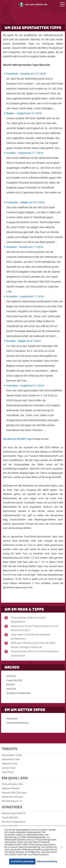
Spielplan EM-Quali (11, 788)
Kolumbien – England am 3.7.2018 (25, 386)
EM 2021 (11, 685)
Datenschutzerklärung (17, 723)
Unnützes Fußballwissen (19, 693)
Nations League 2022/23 (14, 813)
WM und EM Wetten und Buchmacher (33, 4)
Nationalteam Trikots (12, 755)
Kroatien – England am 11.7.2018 (25, 153)
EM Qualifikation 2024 (12, 784)
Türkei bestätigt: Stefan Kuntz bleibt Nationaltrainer (28, 620)
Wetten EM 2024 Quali (12, 797)
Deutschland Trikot (11, 759)
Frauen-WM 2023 (10, 818)
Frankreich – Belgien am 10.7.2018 (25, 202)
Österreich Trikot (10, 764)
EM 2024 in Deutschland (13, 822)
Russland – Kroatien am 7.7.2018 (25, 247)
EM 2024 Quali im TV (12, 801)
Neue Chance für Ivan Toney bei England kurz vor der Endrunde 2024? (35, 628)
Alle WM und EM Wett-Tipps (18, 439)
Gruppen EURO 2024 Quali (14, 793)
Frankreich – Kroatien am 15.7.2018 (26, 74)
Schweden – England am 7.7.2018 (25, 296)
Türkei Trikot (8, 772)
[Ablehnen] (62, 847)
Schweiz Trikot (9, 768)
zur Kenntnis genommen (22, 861)
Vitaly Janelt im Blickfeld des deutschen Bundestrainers (31, 637)
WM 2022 (11, 676)
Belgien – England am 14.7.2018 (24, 113)
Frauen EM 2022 (14, 680)
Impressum (12, 719)
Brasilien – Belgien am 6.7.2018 (23, 341)
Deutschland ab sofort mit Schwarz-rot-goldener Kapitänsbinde (35, 653)
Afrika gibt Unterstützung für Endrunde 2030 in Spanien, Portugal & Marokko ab (33, 645)
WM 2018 (11, 689)
